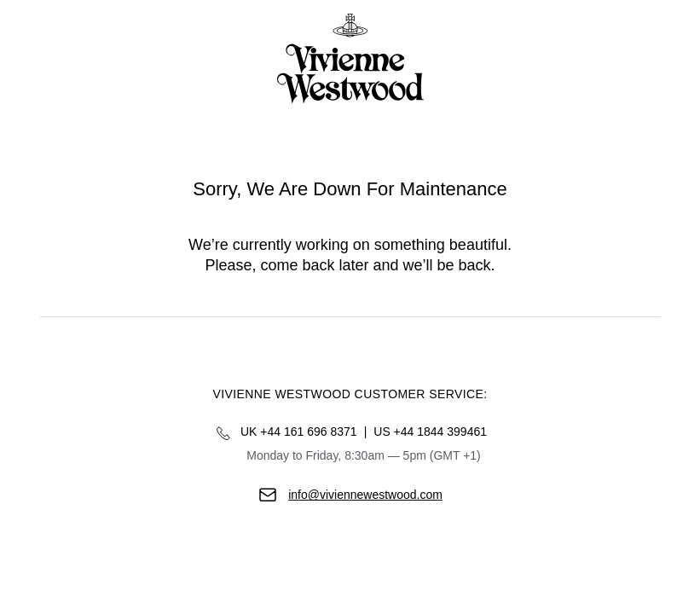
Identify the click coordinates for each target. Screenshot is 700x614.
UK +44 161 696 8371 (299, 432)
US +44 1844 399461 (430, 432)
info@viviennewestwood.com (365, 495)
